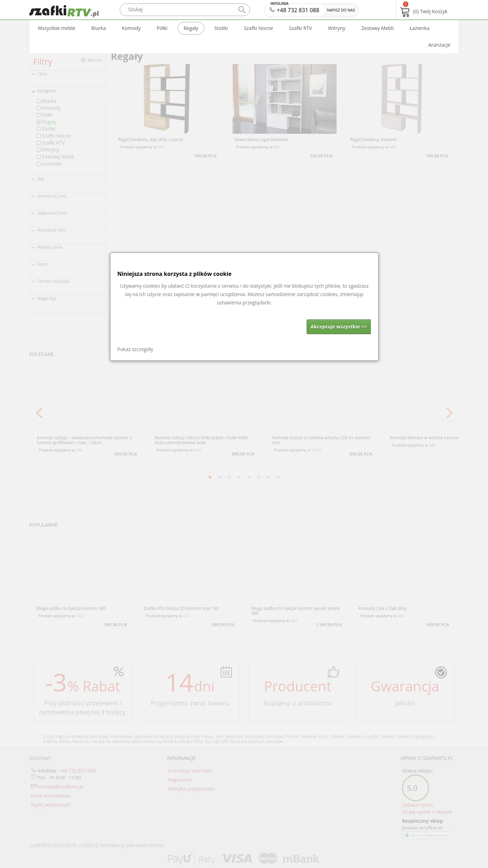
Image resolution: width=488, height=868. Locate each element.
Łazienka (420, 28)
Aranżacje (439, 45)
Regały (191, 28)
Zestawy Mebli (377, 28)
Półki (162, 28)
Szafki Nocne (258, 28)
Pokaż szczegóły (135, 349)
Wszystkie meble (56, 28)
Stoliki (221, 28)
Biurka (99, 28)
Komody (131, 28)
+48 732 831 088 (295, 9)
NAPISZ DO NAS (341, 10)
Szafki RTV (300, 28)
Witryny (337, 28)
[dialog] (244, 307)
